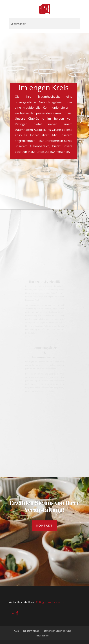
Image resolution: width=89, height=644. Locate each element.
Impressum (43, 635)
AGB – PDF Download (27, 631)
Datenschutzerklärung (57, 631)
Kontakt (45, 526)
